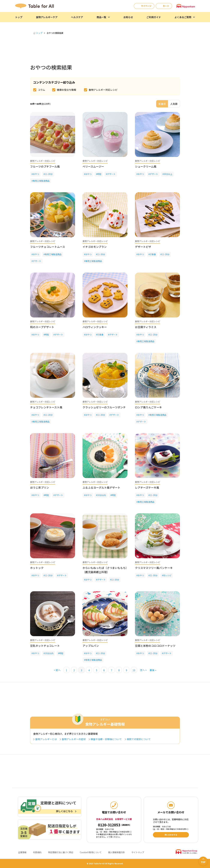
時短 (99, 174)
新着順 (162, 104)
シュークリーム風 (146, 166)
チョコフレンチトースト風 (46, 407)
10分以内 (102, 495)
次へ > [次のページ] (143, 670)
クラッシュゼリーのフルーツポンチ (104, 407)
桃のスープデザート (42, 327)
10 (134, 670)
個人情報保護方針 (117, 852)
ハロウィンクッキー (95, 327)
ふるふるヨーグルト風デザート (101, 487)
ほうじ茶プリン (40, 487)
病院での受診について (140, 739)
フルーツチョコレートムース (48, 247)
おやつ (36, 174)
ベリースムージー (93, 166)
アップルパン (91, 646)
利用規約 (37, 852)
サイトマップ (138, 852)
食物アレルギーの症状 (75, 739)
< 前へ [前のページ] (57, 670)
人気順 (174, 104)
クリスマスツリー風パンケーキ (154, 568)
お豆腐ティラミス (146, 327)
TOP (203, 862)
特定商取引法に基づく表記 (61, 852)
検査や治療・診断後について (107, 739)
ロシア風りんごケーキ (148, 407)
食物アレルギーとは (47, 739)
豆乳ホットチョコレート (45, 646)
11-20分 (49, 174)
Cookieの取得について (91, 852)
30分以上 (168, 174)
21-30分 (154, 575)
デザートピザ (143, 247)
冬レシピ (167, 575)
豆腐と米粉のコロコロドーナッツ (155, 646)
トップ (38, 33)
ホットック (37, 568)
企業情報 (22, 852)
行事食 (153, 254)
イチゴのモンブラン (95, 247)
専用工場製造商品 (41, 181)
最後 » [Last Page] (153, 670)
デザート (111, 174)
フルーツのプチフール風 (45, 166)
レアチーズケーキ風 (147, 487)
